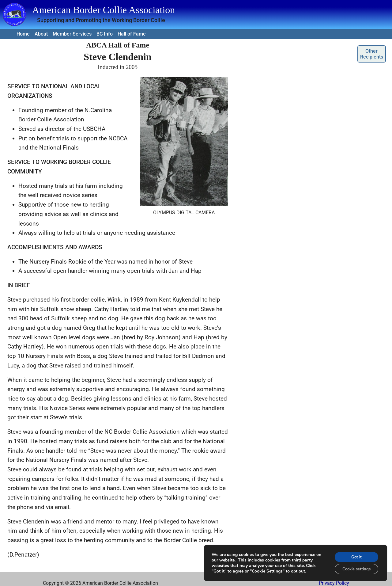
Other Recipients (372, 54)
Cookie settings (354, 567)
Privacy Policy (334, 583)
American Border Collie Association (104, 10)
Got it (354, 555)
